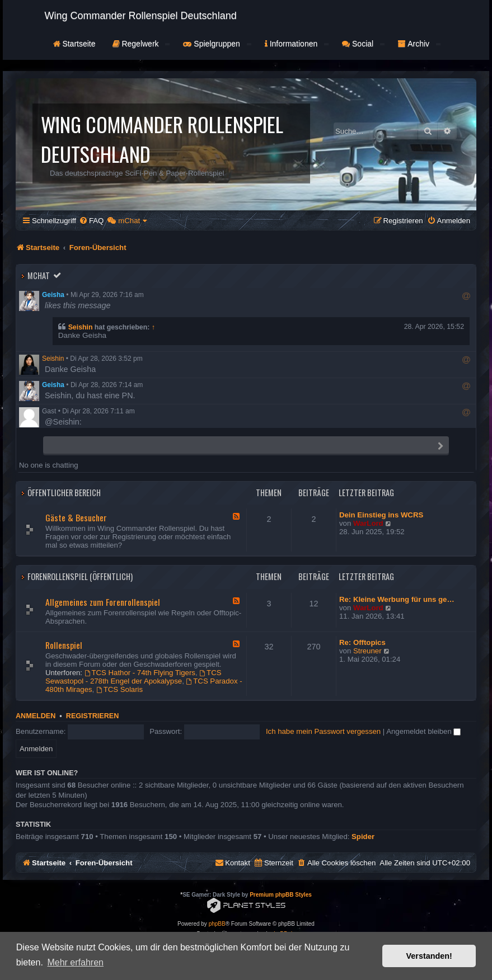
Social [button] (363, 44)
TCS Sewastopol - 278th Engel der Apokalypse (133, 677)
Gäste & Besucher (76, 517)
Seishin (81, 327)
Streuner (367, 651)
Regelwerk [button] (141, 44)
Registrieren (92, 716)
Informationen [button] (297, 44)
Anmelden (36, 716)
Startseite (74, 44)
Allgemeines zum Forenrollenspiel (103, 602)
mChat (39, 275)
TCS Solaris (120, 689)
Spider (363, 837)
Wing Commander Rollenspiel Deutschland (141, 16)
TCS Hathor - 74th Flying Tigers (140, 673)
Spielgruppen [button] (217, 44)
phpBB (217, 924)
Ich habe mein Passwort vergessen (323, 731)
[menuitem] (91, 221)
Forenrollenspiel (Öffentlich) (80, 576)
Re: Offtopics (362, 642)
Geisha (53, 295)
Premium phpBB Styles (281, 895)
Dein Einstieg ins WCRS (381, 515)
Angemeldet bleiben (423, 731)
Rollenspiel (64, 645)
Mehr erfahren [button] (75, 962)
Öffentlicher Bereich (64, 493)
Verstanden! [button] (429, 956)
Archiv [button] (419, 44)
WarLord (368, 523)
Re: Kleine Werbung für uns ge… (397, 599)
